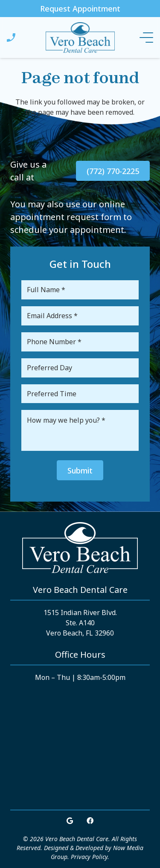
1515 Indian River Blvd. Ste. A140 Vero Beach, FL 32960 (80, 623)
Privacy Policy (89, 857)
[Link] (11, 38)
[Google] (70, 821)
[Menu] (146, 38)
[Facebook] (90, 821)
